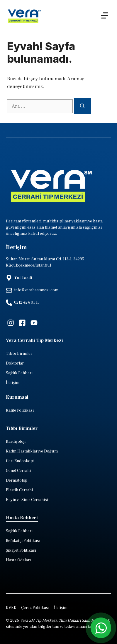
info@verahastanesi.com (36, 290)
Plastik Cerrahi (19, 490)
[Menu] (105, 15)
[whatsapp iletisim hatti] (101, 628)
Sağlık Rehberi (19, 373)
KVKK (11, 608)
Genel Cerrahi (18, 471)
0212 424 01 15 (27, 302)
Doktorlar (15, 363)
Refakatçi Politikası (23, 541)
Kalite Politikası (20, 410)
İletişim (13, 383)
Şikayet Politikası (21, 550)
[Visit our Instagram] (11, 323)
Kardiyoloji (16, 442)
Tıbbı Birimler (19, 354)
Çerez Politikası (35, 608)
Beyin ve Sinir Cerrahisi (27, 500)
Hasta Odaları (18, 560)
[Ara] (82, 106)
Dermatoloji (17, 480)
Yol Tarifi (23, 278)
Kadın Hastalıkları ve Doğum (32, 451)
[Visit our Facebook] (22, 323)
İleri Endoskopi (20, 461)
